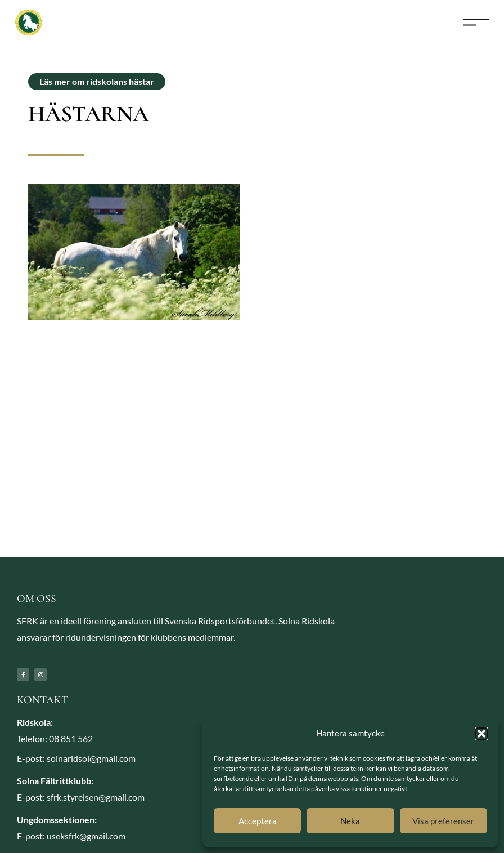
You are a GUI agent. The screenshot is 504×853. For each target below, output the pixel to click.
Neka (350, 821)
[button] (481, 734)
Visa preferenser (443, 821)
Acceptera (258, 821)
